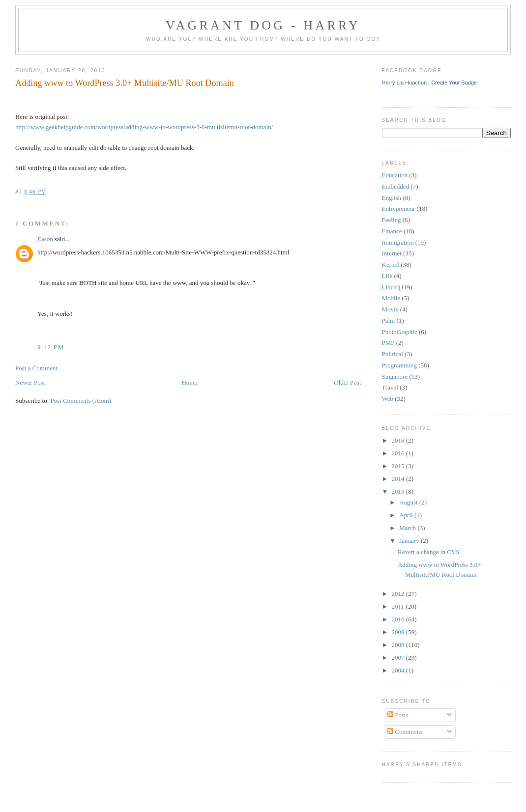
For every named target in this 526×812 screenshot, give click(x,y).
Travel (390, 387)
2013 (399, 491)
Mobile (391, 298)
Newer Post (30, 382)
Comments (405, 732)
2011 (399, 606)
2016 (399, 453)
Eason (45, 239)
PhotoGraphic (400, 332)
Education (395, 175)
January (410, 541)
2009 (399, 632)
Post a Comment (36, 368)
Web (388, 399)
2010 (399, 619)
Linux (390, 287)
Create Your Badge (454, 83)
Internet (392, 253)
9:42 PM (51, 347)
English (392, 198)
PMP (388, 343)
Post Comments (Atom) (81, 401)
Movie (390, 309)
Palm (389, 321)
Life (387, 276)
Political (393, 354)
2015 (399, 466)
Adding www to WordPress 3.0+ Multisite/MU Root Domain (125, 83)
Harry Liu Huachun (405, 83)
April (407, 515)
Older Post (347, 382)
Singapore (395, 377)
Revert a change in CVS (429, 552)
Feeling (392, 220)
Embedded (396, 186)
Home (189, 382)
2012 (399, 594)
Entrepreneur (399, 209)
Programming (400, 365)
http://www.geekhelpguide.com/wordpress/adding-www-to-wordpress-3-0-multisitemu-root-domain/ (144, 127)
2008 (399, 645)
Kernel (391, 265)
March (408, 528)
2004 (399, 670)
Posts (398, 715)
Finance (392, 231)
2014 (399, 479)
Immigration (398, 242)
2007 (399, 658)
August (409, 502)
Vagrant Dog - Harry (263, 25)
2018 (399, 440)
